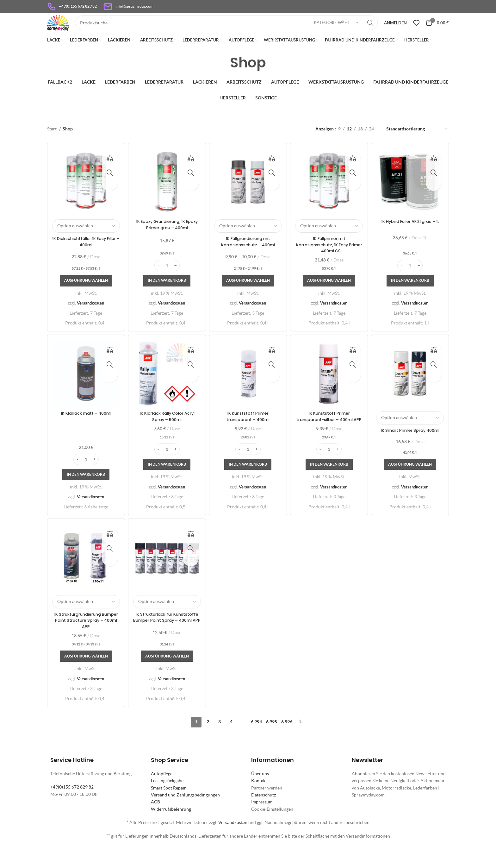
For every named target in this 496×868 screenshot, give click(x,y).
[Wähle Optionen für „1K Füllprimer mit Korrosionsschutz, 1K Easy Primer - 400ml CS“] (330, 292)
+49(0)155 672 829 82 (72, 806)
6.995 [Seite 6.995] (272, 741)
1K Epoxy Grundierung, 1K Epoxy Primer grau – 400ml (166, 236)
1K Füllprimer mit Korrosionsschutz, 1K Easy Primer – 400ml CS (330, 256)
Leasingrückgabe (167, 800)
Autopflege (162, 792)
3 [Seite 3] (220, 741)
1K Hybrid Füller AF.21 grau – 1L (411, 236)
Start (52, 143)
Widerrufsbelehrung (171, 828)
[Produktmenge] (166, 277)
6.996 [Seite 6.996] (287, 741)
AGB (155, 821)
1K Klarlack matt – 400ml (85, 425)
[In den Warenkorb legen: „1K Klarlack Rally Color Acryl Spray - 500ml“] (167, 483)
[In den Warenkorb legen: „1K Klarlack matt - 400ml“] (85, 493)
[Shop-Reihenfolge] (417, 143)
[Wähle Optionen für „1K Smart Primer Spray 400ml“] (411, 483)
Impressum (262, 821)
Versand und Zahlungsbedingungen (185, 814)
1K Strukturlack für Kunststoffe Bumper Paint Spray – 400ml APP (167, 639)
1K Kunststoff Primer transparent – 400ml (248, 428)
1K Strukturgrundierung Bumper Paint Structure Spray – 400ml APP (85, 639)
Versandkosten (89, 314)
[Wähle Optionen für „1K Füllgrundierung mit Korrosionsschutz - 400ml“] (248, 292)
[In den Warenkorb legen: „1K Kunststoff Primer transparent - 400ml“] (248, 483)
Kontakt (259, 800)
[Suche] (236, 30)
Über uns (260, 792)
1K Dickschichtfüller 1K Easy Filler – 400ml (85, 253)
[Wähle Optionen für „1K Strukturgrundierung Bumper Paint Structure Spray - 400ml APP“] (85, 675)
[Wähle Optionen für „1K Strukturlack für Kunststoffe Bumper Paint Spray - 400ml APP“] (166, 675)
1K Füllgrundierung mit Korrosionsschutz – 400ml (248, 253)
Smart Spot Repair (168, 807)
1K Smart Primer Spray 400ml (411, 445)
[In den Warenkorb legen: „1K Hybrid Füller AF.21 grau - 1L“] (411, 292)
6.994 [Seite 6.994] (256, 741)
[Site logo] (67, 29)
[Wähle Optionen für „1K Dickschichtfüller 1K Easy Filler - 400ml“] (85, 292)
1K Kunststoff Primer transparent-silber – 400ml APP (330, 431)
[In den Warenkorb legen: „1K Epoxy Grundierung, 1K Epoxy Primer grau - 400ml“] (167, 292)
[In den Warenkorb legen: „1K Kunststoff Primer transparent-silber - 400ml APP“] (330, 483)
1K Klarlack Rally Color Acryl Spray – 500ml (167, 428)
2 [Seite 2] (208, 741)
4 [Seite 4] (231, 741)
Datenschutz (263, 814)
